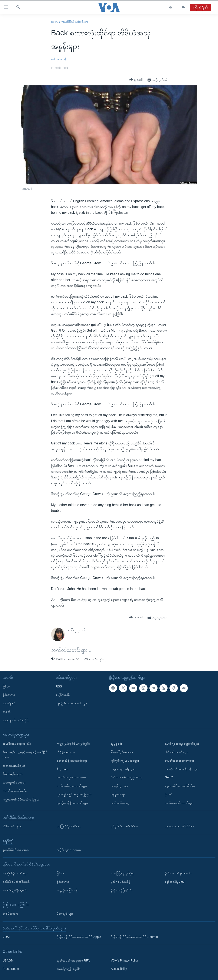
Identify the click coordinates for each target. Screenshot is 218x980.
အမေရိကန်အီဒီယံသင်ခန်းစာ (70, 22)
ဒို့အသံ (169, 794)
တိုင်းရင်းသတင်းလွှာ (176, 752)
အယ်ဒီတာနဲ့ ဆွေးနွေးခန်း (17, 744)
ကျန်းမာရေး (118, 794)
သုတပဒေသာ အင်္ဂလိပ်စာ (179, 826)
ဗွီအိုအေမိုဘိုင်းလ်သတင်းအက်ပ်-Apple (79, 937)
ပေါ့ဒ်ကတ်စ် (63, 695)
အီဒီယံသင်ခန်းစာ (12, 826)
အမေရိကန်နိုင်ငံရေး (14, 782)
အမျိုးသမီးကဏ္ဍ (120, 803)
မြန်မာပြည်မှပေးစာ (122, 752)
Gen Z (169, 777)
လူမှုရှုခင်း (116, 744)
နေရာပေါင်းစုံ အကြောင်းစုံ (180, 786)
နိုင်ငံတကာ (9, 695)
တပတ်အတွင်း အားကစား (71, 777)
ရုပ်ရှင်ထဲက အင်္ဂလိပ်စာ (124, 826)
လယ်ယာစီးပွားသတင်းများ (72, 786)
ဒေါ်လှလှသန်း (59, 59)
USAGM (8, 960)
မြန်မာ (6, 686)
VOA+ (7, 937)
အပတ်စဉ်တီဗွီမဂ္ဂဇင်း (15, 890)
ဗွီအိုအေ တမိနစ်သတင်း (178, 873)
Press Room (11, 969)
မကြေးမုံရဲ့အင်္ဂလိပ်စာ (69, 826)
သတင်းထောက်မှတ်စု (15, 791)
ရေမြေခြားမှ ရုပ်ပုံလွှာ (123, 873)
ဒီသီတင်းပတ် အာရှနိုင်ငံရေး (126, 777)
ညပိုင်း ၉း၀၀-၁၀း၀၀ (69, 850)
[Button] (136, 80)
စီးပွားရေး (62, 769)
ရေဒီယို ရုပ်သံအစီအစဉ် (16, 881)
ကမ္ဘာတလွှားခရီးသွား (123, 769)
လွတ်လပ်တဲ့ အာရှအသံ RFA (73, 960)
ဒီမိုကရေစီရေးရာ (13, 774)
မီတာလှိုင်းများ (65, 914)
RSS (59, 686)
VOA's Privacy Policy (125, 960)
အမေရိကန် (9, 703)
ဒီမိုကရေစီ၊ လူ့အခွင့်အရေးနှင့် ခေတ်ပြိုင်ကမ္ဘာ (25, 755)
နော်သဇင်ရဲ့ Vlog (175, 881)
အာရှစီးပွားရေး (119, 786)
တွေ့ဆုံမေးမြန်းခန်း (67, 890)
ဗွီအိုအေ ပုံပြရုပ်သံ (121, 890)
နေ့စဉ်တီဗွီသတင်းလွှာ (15, 873)
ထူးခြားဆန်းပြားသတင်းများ (72, 803)
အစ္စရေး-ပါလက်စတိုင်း (16, 720)
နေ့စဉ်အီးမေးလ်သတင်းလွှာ (71, 703)
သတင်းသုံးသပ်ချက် (14, 765)
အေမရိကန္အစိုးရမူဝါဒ (69, 969)
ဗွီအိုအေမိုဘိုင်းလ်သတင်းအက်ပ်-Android (134, 937)
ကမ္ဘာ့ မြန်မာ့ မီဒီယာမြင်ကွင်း (73, 744)
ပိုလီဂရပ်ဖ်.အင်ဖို (121, 881)
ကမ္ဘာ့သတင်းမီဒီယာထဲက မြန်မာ (21, 799)
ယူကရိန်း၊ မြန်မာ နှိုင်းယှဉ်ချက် (74, 794)
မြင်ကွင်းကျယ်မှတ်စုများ (125, 760)
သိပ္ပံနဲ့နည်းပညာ (66, 752)
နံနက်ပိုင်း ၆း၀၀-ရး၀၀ (16, 850)
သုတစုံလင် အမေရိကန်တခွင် (181, 769)
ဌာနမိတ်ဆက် (11, 914)
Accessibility (119, 969)
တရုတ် (6, 712)
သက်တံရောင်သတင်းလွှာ (179, 803)
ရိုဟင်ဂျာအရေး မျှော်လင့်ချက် (182, 744)
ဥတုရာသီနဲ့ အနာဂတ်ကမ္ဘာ (72, 760)
